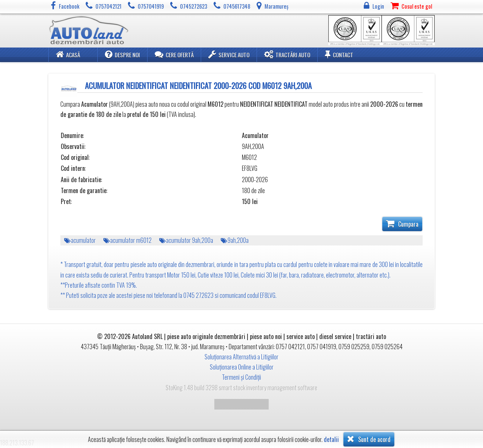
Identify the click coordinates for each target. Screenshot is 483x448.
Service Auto (229, 54)
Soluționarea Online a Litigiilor (242, 367)
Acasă (68, 54)
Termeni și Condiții (241, 377)
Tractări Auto (287, 54)
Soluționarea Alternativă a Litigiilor (241, 357)
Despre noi (122, 54)
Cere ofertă (174, 54)
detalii (331, 440)
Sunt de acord (369, 439)
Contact (339, 54)
